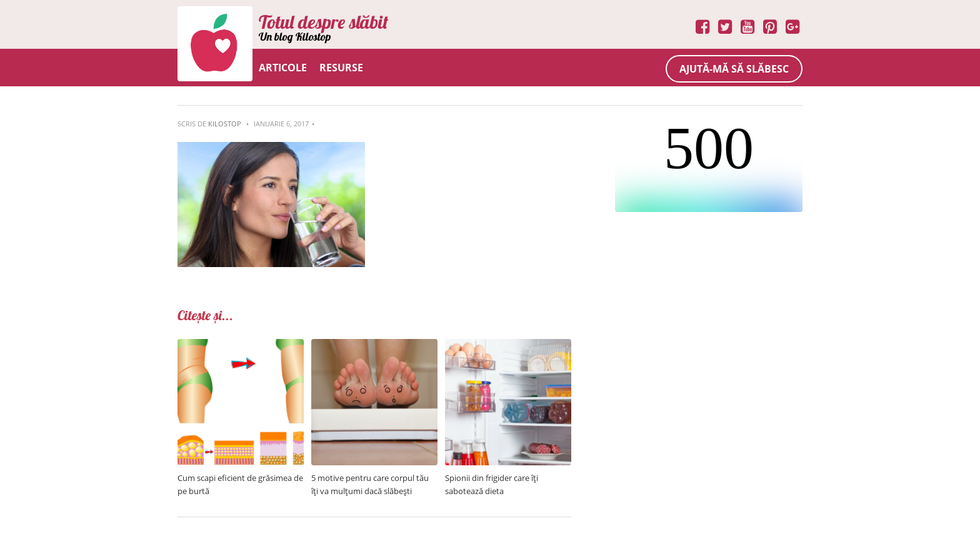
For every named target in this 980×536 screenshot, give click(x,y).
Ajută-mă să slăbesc (734, 69)
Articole (283, 68)
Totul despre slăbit (323, 22)
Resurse (341, 68)
